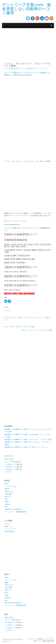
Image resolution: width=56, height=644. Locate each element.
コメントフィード (10, 529)
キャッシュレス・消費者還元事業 (15, 512)
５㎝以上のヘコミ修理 (16, 318)
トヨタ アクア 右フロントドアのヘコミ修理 (19, 327)
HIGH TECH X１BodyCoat (13, 509)
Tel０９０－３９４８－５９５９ (15, 221)
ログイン (7, 524)
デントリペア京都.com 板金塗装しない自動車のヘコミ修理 (27, 9)
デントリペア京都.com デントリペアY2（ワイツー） (34, 68)
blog (6, 507)
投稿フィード (9, 526)
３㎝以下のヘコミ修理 (12, 467)
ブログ (7, 472)
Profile (7, 502)
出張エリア (8, 497)
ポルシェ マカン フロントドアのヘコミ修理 (37, 330)
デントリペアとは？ (11, 486)
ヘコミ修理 (46, 318)
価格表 (7, 489)
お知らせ (7, 459)
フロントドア (39, 318)
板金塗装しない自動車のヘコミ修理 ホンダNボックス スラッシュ (26, 447)
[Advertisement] (28, 44)
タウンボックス (30, 318)
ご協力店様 (8, 494)
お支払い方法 (9, 492)
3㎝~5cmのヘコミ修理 (12, 464)
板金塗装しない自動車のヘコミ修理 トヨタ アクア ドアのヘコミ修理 (28, 439)
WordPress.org (9, 531)
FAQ (6, 499)
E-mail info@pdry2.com (12, 224)
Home (6, 484)
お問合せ (7, 504)
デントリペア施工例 (11, 462)
